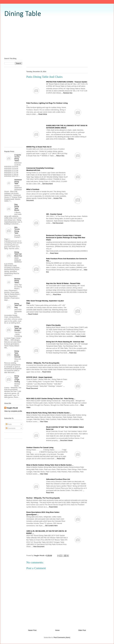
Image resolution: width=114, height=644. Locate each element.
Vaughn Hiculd (12, 408)
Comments (11, 428)
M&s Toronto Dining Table (17, 230)
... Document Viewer (66, 440)
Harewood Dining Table (18, 182)
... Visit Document (57, 223)
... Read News (53, 253)
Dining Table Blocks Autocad (17, 354)
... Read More (56, 295)
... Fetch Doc (72, 353)
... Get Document (47, 184)
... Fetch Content (80, 336)
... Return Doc (59, 156)
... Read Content (32, 314)
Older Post (82, 630)
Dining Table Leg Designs (18, 328)
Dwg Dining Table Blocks (17, 207)
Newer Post (32, 630)
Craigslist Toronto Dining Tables (18, 158)
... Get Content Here (50, 526)
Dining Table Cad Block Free (18, 254)
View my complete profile (13, 411)
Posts (9, 424)
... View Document (38, 547)
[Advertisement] (57, 37)
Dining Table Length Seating (17, 379)
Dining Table (23, 14)
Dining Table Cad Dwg (18, 305)
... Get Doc (70, 139)
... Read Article (42, 114)
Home (57, 630)
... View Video (43, 422)
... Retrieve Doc (67, 93)
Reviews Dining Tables (17, 281)
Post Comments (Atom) (62, 637)
